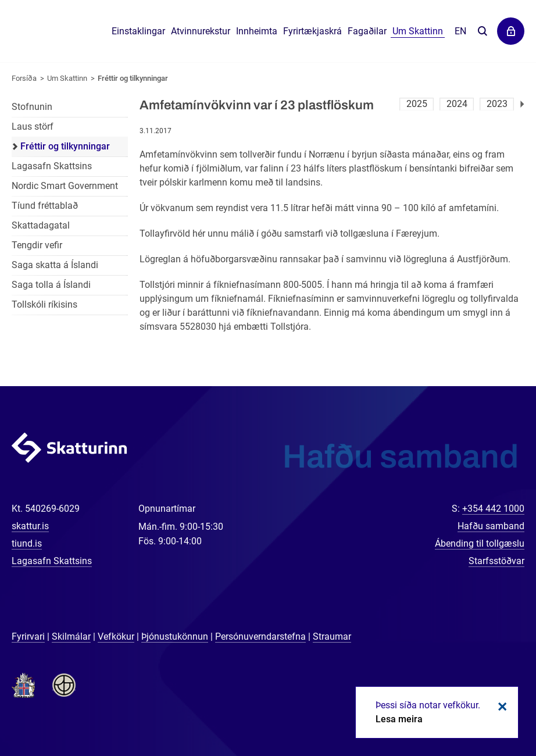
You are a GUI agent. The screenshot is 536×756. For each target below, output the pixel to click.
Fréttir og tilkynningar (133, 78)
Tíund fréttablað (45, 206)
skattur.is (30, 526)
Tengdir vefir (37, 245)
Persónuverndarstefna (260, 636)
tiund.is (27, 543)
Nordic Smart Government (65, 186)
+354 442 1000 (493, 509)
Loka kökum (501, 707)
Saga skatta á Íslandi (55, 265)
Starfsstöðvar (496, 561)
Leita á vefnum (482, 32)
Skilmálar (71, 636)
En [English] (460, 31)
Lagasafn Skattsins (52, 166)
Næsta (522, 104)
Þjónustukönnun (175, 636)
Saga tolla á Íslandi (51, 285)
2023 (497, 104)
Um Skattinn (67, 78)
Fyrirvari (28, 636)
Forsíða (24, 78)
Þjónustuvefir (511, 31)
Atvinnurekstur (201, 31)
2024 (457, 104)
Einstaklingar (138, 31)
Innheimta (257, 31)
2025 (417, 104)
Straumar (332, 636)
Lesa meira (399, 719)
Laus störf (33, 126)
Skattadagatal (41, 225)
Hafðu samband (491, 526)
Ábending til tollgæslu (480, 543)
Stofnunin (32, 107)
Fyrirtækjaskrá (312, 31)
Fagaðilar (367, 31)
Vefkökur (116, 636)
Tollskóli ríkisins (44, 304)
